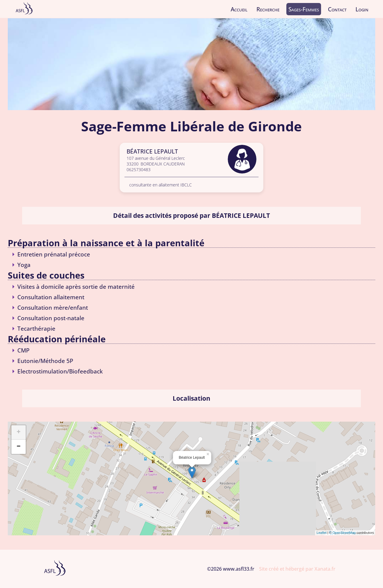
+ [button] (18, 432)
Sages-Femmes (304, 9)
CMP (23, 350)
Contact (337, 9)
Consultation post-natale (51, 318)
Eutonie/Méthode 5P (45, 361)
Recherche (268, 9)
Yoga (24, 265)
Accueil (239, 9)
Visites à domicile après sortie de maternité (76, 287)
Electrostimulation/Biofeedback (60, 371)
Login (362, 9)
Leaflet (322, 533)
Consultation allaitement (51, 297)
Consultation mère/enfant (53, 307)
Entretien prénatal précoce (54, 254)
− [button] (18, 447)
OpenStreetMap (344, 533)
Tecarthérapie (36, 328)
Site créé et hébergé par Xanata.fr (297, 569)
